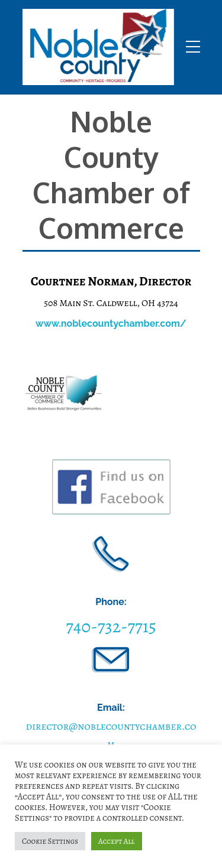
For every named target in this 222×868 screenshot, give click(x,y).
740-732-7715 (111, 626)
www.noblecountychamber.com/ (111, 324)
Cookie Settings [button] (50, 841)
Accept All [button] (117, 841)
